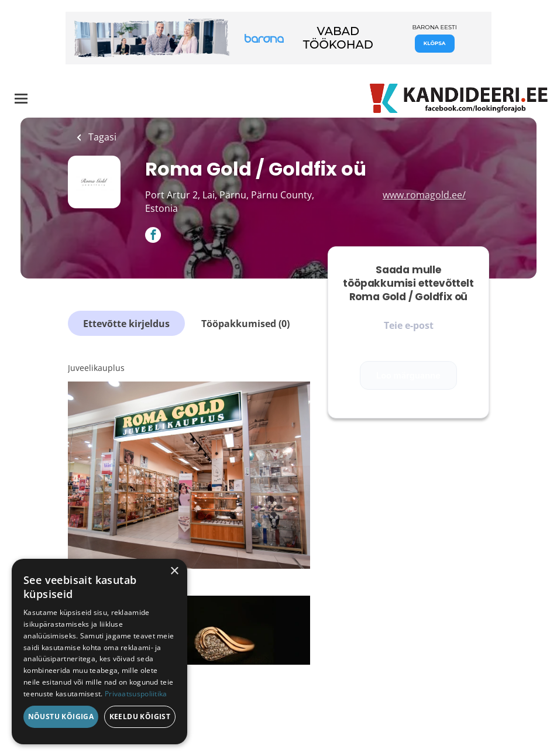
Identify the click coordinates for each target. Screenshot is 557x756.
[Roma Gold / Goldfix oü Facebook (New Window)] (153, 236)
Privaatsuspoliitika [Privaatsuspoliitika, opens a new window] (136, 694)
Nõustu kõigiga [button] (61, 717)
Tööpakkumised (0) (245, 324)
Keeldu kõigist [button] (140, 717)
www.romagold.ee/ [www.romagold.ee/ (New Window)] (424, 195)
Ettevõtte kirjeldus (126, 324)
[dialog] (99, 652)
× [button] (174, 571)
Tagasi (101, 137)
